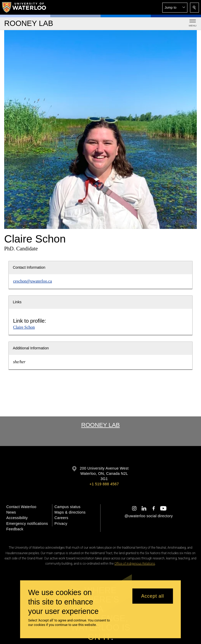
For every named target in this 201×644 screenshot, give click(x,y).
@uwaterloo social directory (149, 516)
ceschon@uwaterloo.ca (32, 281)
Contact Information (29, 267)
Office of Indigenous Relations (135, 564)
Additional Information (31, 348)
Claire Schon (24, 327)
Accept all (152, 596)
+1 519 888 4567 (104, 484)
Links (17, 302)
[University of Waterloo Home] (24, 7)
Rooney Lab (100, 425)
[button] (175, 8)
